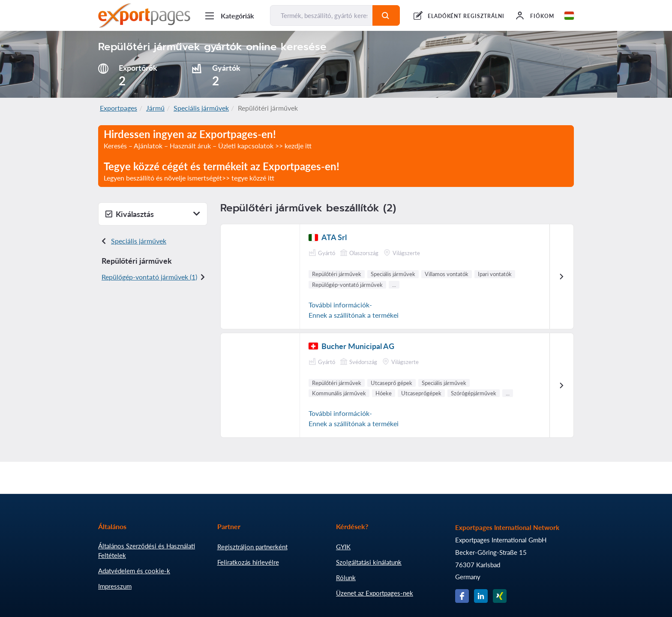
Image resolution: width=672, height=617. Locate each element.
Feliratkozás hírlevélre (248, 562)
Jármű (155, 108)
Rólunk (346, 578)
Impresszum (115, 586)
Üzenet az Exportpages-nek (375, 593)
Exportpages (118, 108)
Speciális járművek (201, 108)
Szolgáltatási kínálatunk (369, 562)
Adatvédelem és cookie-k (134, 571)
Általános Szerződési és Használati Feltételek (147, 551)
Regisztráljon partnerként (252, 547)
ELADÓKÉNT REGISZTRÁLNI (466, 16)
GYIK (343, 547)
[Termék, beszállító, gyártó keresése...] (321, 15)
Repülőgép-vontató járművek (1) (149, 277)
